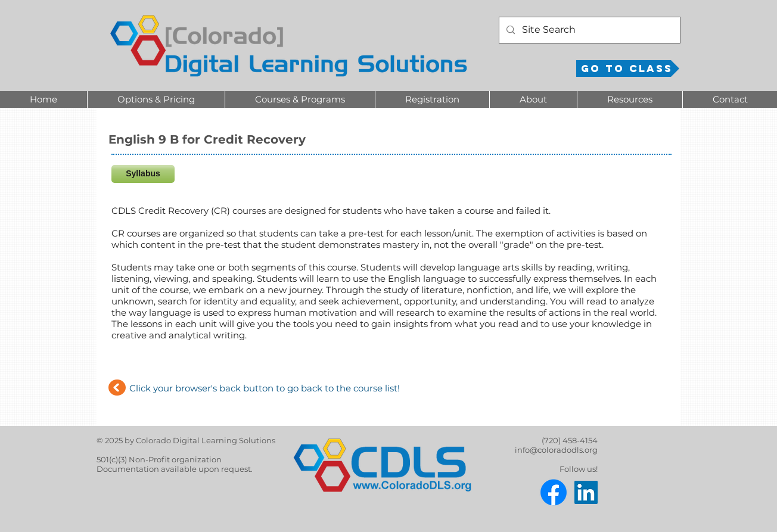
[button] (156, 99)
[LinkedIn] (586, 492)
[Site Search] (588, 30)
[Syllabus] (143, 174)
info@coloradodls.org (556, 450)
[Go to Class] (628, 69)
